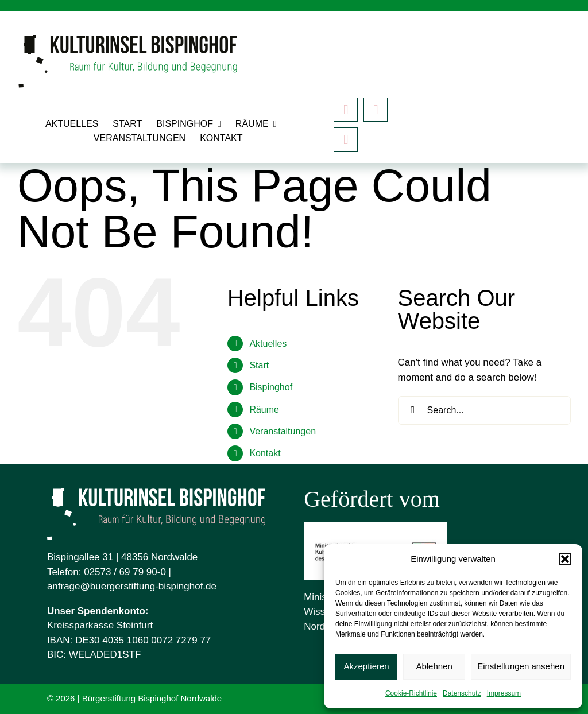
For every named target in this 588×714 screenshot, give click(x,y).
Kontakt (265, 453)
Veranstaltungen (283, 431)
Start (259, 365)
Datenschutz (462, 693)
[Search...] (484, 410)
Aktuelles (268, 344)
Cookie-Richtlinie (411, 693)
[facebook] (346, 110)
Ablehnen (434, 666)
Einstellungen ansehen (521, 666)
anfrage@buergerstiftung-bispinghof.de (132, 586)
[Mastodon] (346, 139)
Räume (264, 410)
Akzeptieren (366, 666)
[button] (565, 559)
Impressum (504, 693)
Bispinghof (271, 387)
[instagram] (376, 110)
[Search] (412, 410)
